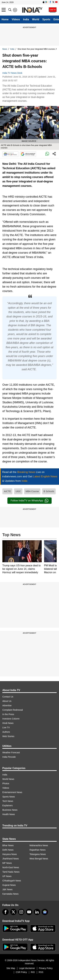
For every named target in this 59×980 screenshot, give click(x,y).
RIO (33, 972)
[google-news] (45, 912)
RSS (41, 972)
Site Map (11, 968)
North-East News (11, 867)
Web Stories (8, 736)
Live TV (6, 727)
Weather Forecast (11, 752)
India (26, 19)
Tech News (8, 801)
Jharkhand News (11, 859)
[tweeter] (13, 912)
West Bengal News (39, 859)
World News (8, 779)
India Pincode (9, 757)
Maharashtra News (39, 845)
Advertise (7, 705)
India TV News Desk (12, 73)
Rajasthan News (38, 850)
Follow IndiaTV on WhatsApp (29, 501)
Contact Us (8, 697)
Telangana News (38, 854)
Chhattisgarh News (12, 881)
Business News (10, 810)
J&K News (7, 889)
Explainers (7, 805)
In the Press (8, 714)
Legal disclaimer (27, 968)
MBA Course (32, 491)
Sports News (9, 797)
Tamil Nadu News (11, 872)
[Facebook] (6, 912)
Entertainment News (12, 792)
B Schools (49, 491)
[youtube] (29, 912)
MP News (7, 863)
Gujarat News (9, 885)
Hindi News (8, 723)
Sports (46, 19)
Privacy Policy (46, 968)
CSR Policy (21, 972)
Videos (16, 19)
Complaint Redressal (13, 710)
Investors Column (11, 719)
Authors (6, 732)
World (36, 19)
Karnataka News (10, 894)
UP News (7, 876)
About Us (7, 701)
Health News (9, 814)
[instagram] (21, 912)
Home (5, 19)
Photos (6, 783)
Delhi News (8, 850)
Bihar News (8, 845)
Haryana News (10, 854)
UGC (18, 491)
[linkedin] (37, 912)
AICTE (7, 491)
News (5, 49)
